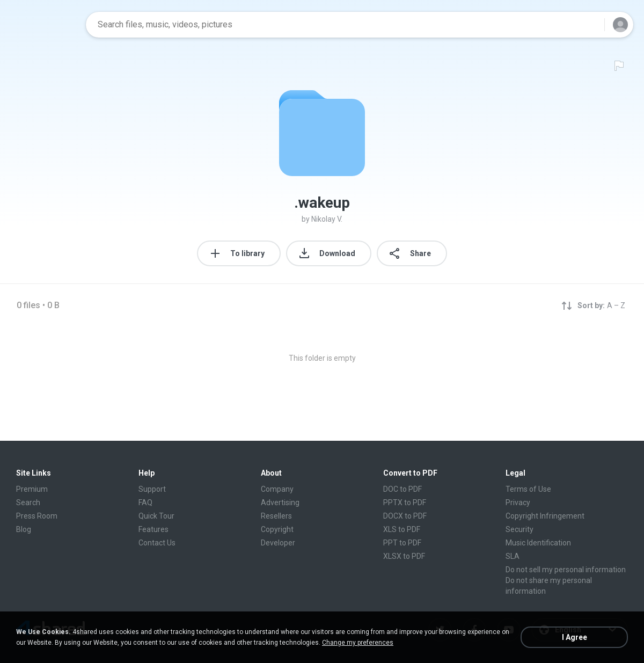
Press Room (37, 516)
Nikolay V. (327, 219)
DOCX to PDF (405, 516)
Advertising (280, 502)
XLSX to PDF (404, 556)
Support (152, 489)
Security (519, 529)
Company (277, 489)
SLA (513, 556)
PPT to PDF (402, 543)
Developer (278, 543)
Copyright (277, 529)
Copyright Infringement (545, 516)
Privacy (518, 502)
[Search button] (590, 25)
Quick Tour (156, 516)
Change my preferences (358, 643)
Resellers (276, 516)
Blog (24, 529)
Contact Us (157, 543)
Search (28, 502)
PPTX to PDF (405, 502)
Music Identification (538, 543)
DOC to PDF (402, 489)
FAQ (145, 502)
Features (153, 529)
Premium (32, 489)
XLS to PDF (402, 529)
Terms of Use (528, 489)
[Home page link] (43, 25)
